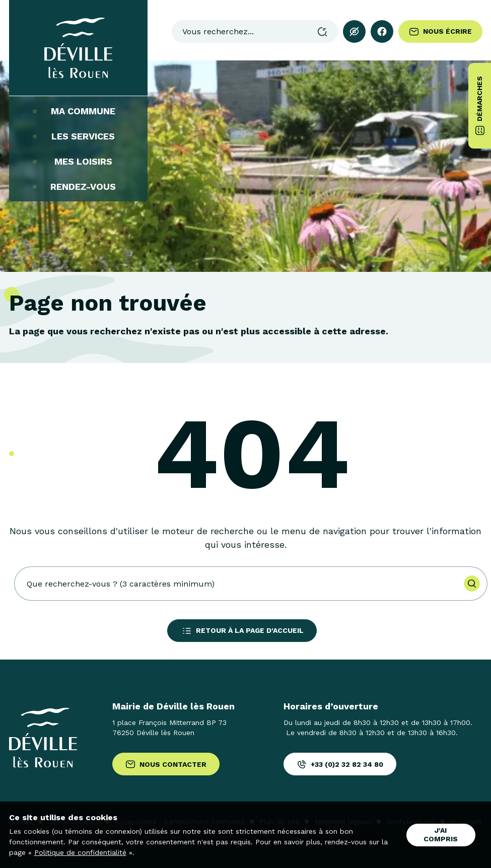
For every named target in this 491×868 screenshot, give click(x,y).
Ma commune (78, 111)
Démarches (480, 106)
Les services (78, 136)
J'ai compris (441, 835)
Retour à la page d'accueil (242, 631)
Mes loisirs (78, 162)
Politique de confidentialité (80, 852)
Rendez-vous (78, 187)
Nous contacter (166, 764)
